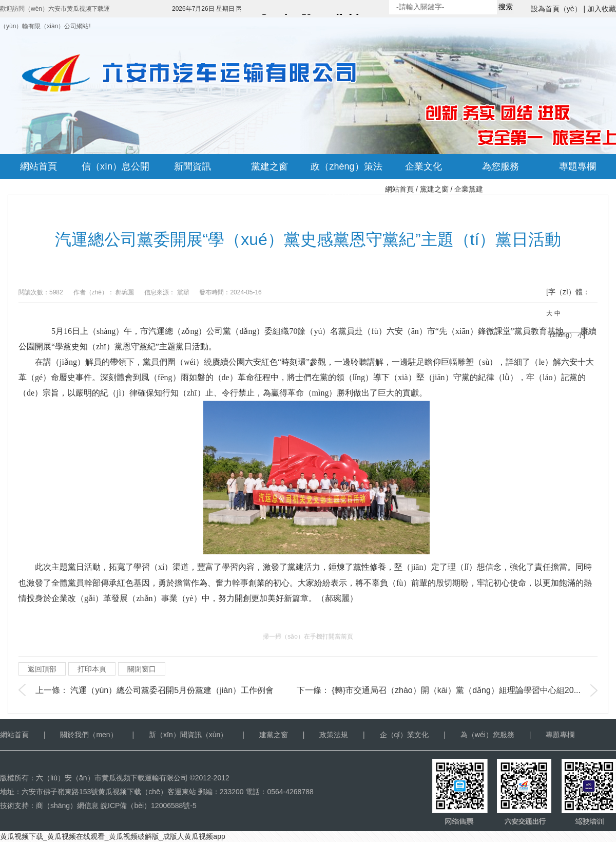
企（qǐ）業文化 (405, 735)
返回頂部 (42, 669)
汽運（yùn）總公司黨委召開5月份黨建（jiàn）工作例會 (172, 690)
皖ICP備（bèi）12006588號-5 (149, 806)
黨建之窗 (434, 189)
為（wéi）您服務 (487, 735)
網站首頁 (399, 189)
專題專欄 (560, 735)
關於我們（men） (89, 735)
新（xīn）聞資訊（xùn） (188, 735)
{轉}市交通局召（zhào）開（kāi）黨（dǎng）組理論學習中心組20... (456, 690)
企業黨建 (469, 189)
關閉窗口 (142, 669)
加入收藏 (602, 9)
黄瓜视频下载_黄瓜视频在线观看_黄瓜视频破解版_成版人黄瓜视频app (113, 836)
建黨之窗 (274, 735)
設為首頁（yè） (556, 9)
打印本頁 (92, 669)
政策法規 (334, 735)
